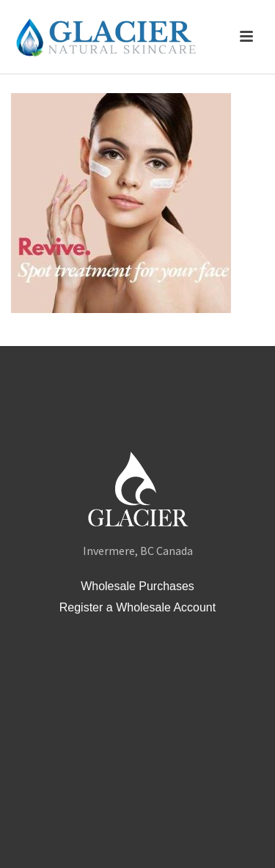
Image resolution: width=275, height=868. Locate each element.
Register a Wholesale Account (137, 607)
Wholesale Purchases (137, 586)
